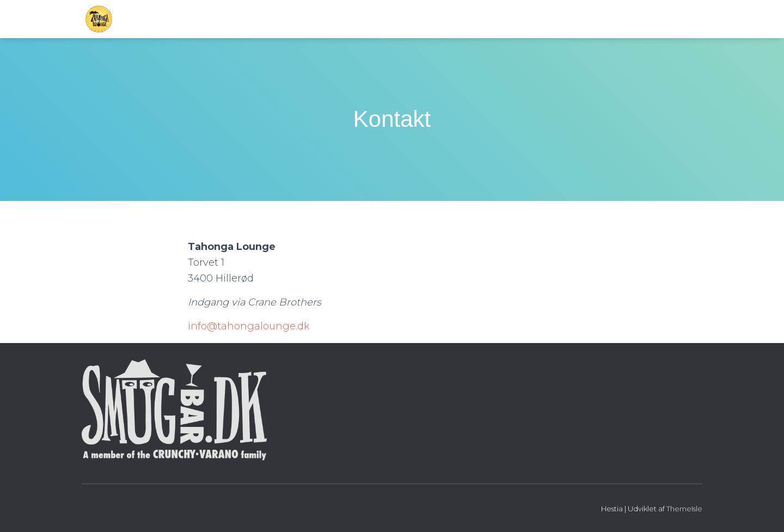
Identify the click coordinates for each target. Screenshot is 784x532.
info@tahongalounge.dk (249, 326)
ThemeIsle (684, 509)
